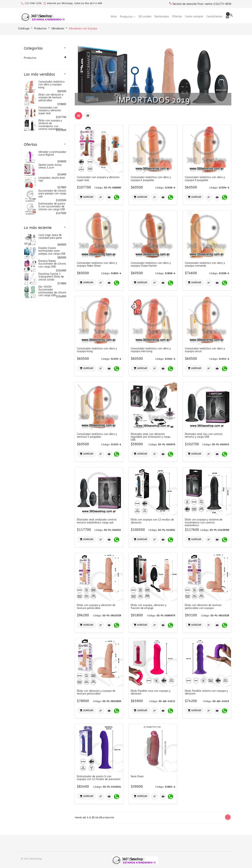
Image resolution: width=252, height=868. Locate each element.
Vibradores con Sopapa (83, 29)
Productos (40, 29)
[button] (86, 197)
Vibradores (58, 29)
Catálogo (24, 29)
